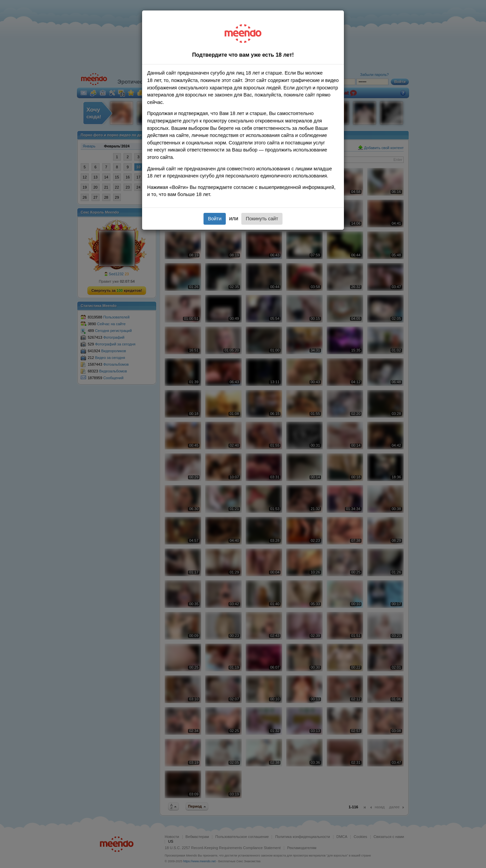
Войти (215, 219)
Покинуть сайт (262, 219)
